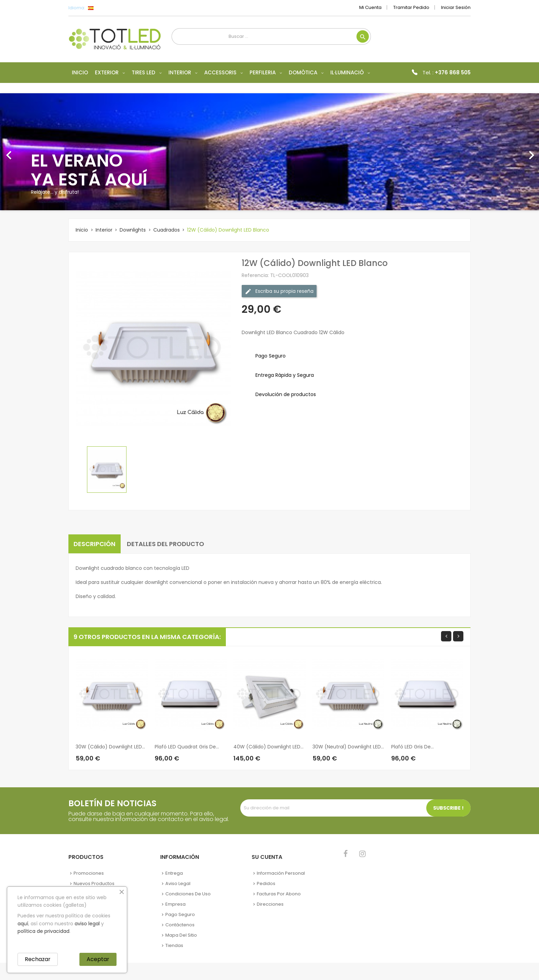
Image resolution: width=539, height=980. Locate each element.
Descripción (95, 544)
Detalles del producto (166, 544)
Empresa (175, 904)
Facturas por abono (279, 894)
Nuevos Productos (94, 883)
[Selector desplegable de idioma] (106, 8)
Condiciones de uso (188, 894)
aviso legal (87, 924)
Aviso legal (178, 883)
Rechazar (38, 959)
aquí (23, 924)
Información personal (281, 873)
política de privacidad (43, 931)
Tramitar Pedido (411, 7)
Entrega (174, 873)
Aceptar (98, 959)
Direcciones (270, 904)
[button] (40, 152)
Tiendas (174, 945)
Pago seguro (180, 914)
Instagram (362, 854)
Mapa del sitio (181, 935)
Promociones (89, 873)
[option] (269, 152)
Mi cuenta (370, 7)
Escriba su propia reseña (279, 291)
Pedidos (266, 883)
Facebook (346, 854)
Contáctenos (180, 925)
